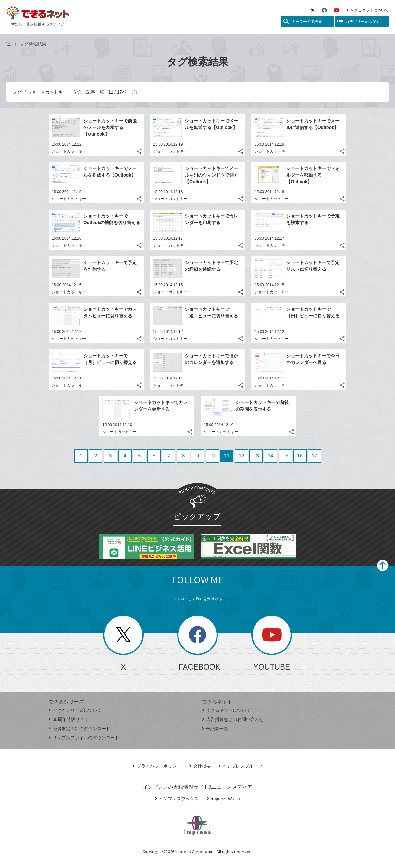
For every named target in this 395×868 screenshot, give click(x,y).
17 (314, 456)
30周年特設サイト (69, 719)
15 (285, 456)
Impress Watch (223, 799)
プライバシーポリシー (157, 766)
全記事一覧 (215, 729)
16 (300, 456)
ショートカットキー (69, 151)
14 (271, 456)
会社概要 (200, 766)
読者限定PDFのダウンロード (79, 729)
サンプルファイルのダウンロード (84, 738)
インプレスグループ (240, 766)
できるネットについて (368, 10)
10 (212, 456)
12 (242, 456)
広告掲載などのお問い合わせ (233, 719)
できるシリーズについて (75, 710)
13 (256, 456)
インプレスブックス (177, 799)
